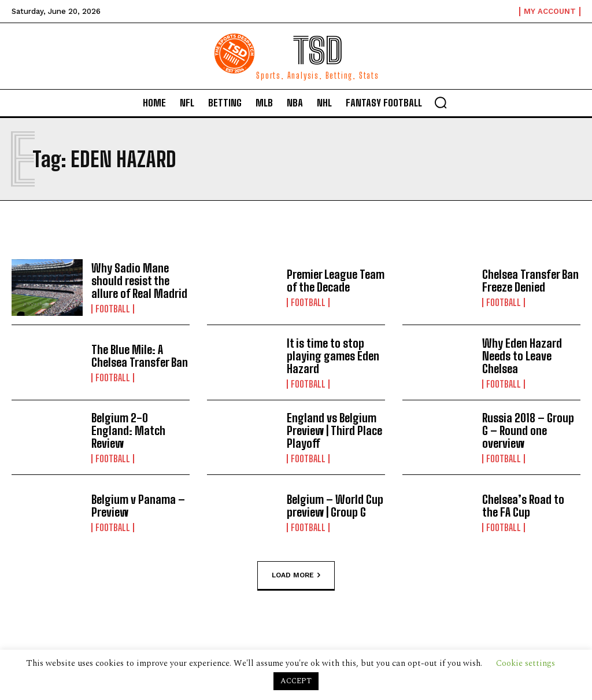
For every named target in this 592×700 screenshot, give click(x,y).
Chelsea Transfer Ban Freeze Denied (530, 281)
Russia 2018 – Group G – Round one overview (528, 430)
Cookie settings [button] (526, 663)
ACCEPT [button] (296, 681)
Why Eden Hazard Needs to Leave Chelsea (522, 356)
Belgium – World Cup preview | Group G (335, 506)
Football (113, 309)
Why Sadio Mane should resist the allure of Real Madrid (139, 281)
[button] (441, 102)
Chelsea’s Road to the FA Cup (523, 506)
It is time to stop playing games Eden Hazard (333, 356)
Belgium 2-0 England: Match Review (128, 430)
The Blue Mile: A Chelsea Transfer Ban (140, 356)
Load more (296, 575)
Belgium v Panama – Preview (138, 506)
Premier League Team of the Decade (336, 281)
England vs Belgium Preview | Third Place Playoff (334, 430)
